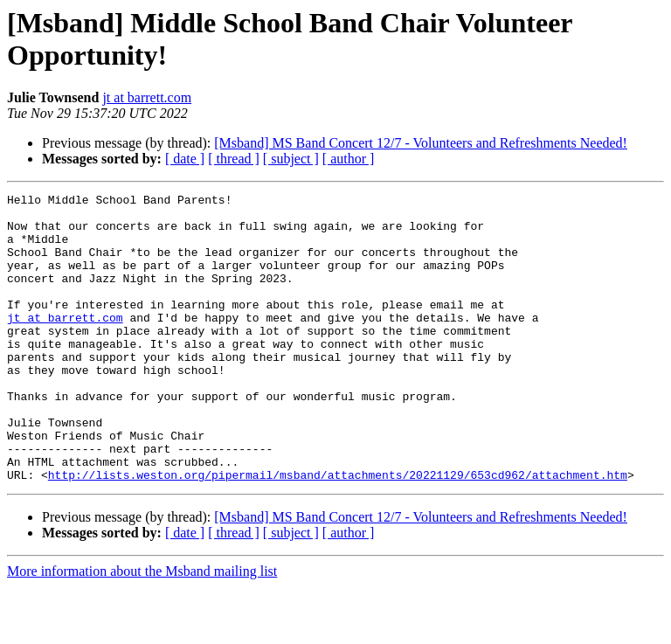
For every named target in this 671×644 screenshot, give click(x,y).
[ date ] (185, 159)
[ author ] (349, 159)
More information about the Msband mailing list (142, 629)
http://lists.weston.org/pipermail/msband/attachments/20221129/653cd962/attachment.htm (338, 532)
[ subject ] (291, 159)
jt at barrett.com (147, 97)
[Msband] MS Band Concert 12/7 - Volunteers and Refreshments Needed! (421, 143)
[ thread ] (234, 159)
